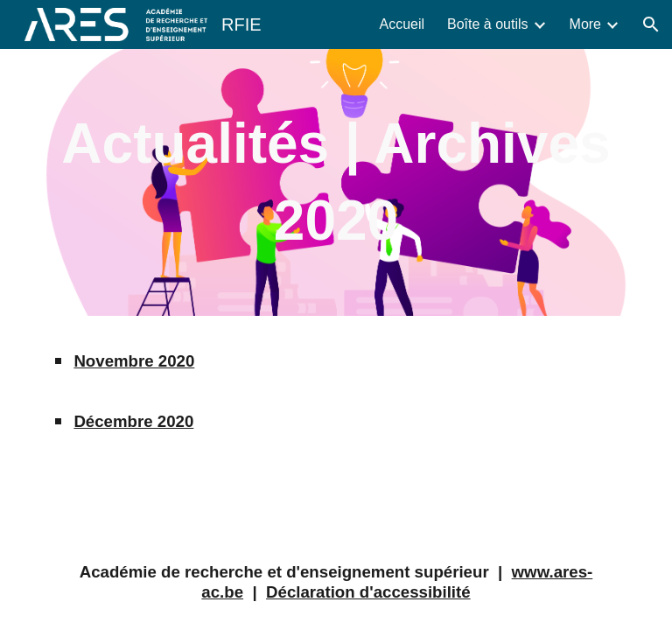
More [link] (585, 24)
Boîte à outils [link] (488, 24)
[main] (336, 182)
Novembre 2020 (134, 361)
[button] (651, 24)
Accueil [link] (402, 24)
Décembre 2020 (133, 421)
